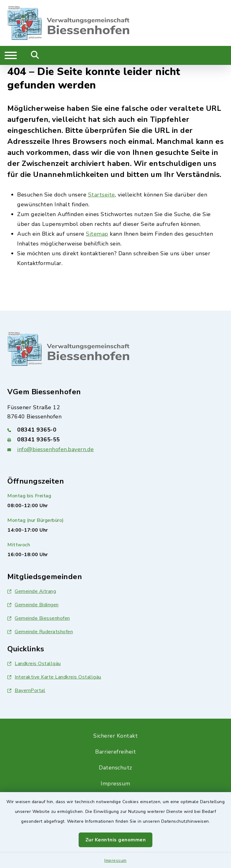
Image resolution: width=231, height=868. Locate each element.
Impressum (115, 861)
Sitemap (97, 234)
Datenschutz (115, 768)
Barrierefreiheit (115, 752)
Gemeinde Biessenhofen (39, 618)
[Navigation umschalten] (11, 55)
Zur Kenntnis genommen (116, 840)
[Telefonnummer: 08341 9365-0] (115, 430)
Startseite (102, 195)
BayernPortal (26, 690)
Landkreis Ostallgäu (34, 664)
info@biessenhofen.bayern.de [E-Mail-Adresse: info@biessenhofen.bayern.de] (56, 449)
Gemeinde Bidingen (33, 605)
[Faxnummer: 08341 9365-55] (115, 440)
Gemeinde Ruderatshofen (40, 632)
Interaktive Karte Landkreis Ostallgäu (54, 677)
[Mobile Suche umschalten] (35, 55)
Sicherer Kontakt (115, 736)
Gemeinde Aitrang (32, 591)
